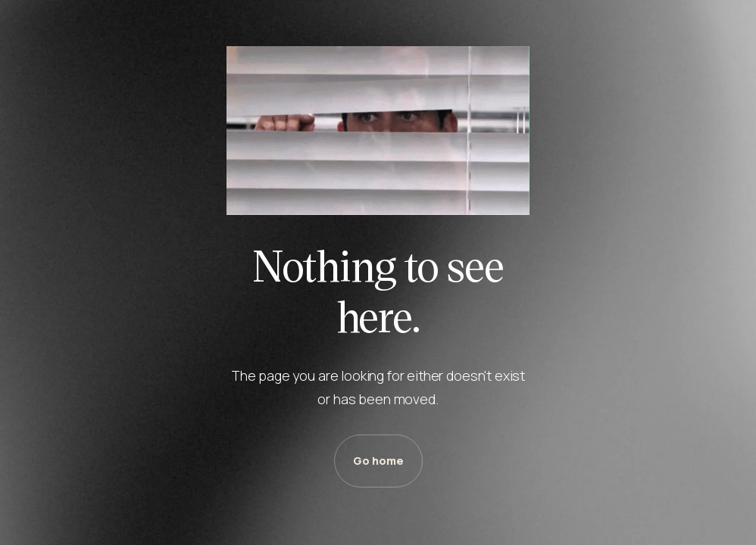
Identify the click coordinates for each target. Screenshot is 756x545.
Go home (378, 461)
